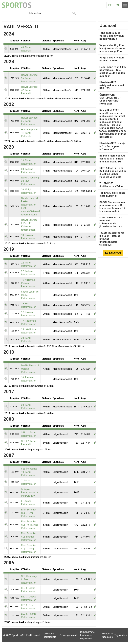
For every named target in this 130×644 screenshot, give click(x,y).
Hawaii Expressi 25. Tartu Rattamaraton (30, 121)
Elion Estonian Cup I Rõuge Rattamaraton (29, 537)
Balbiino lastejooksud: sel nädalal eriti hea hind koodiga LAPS (112, 159)
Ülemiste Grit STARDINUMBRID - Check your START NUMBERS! (110, 99)
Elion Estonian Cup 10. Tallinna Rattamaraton (30, 525)
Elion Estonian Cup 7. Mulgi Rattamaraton (29, 549)
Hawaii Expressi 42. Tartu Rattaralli (30, 90)
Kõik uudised (113, 253)
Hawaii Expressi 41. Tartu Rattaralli (30, 133)
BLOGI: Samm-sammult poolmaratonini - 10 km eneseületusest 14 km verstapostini (113, 207)
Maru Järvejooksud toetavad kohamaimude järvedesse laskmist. (111, 222)
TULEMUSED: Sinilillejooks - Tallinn (112, 185)
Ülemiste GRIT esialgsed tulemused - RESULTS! (112, 85)
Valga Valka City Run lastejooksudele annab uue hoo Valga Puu (113, 48)
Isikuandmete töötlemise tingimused (87, 635)
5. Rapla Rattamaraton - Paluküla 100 (30, 492)
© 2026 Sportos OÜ (14, 635)
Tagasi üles (121, 635)
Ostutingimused (68, 635)
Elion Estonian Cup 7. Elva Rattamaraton (29, 513)
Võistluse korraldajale (50, 635)
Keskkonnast (33, 635)
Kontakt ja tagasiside (107, 635)
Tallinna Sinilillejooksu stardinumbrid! (112, 194)
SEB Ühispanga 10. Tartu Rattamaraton (29, 472)
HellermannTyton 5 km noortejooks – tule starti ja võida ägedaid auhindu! (113, 71)
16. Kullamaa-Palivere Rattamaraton (29, 283)
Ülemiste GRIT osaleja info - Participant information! (112, 146)
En (117, 5)
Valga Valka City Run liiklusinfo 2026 (112, 59)
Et (110, 5)
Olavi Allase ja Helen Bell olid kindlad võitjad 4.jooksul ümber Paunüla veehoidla (113, 173)
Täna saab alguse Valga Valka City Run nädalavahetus (112, 36)
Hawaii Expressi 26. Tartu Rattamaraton (30, 78)
